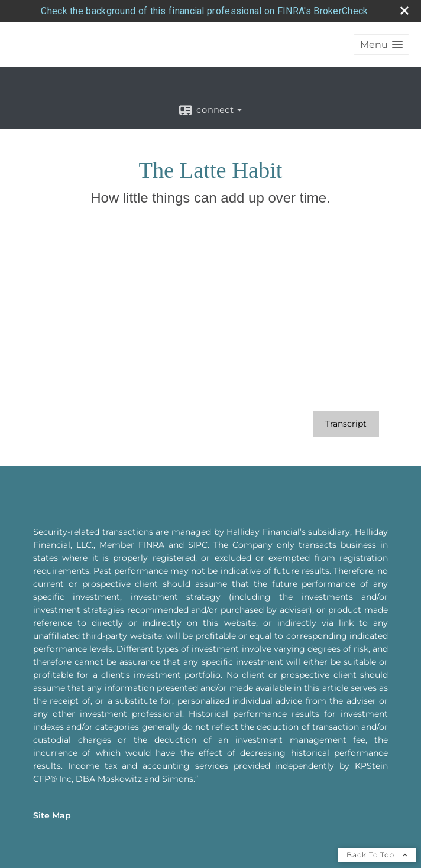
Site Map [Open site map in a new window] (52, 793)
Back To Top (377, 832)
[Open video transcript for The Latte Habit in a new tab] (346, 402)
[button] (381, 22)
